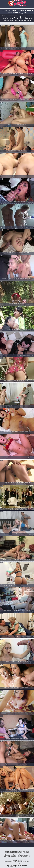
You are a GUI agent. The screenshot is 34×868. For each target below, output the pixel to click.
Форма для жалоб (22, 866)
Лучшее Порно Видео (22, 18)
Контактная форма (12, 866)
